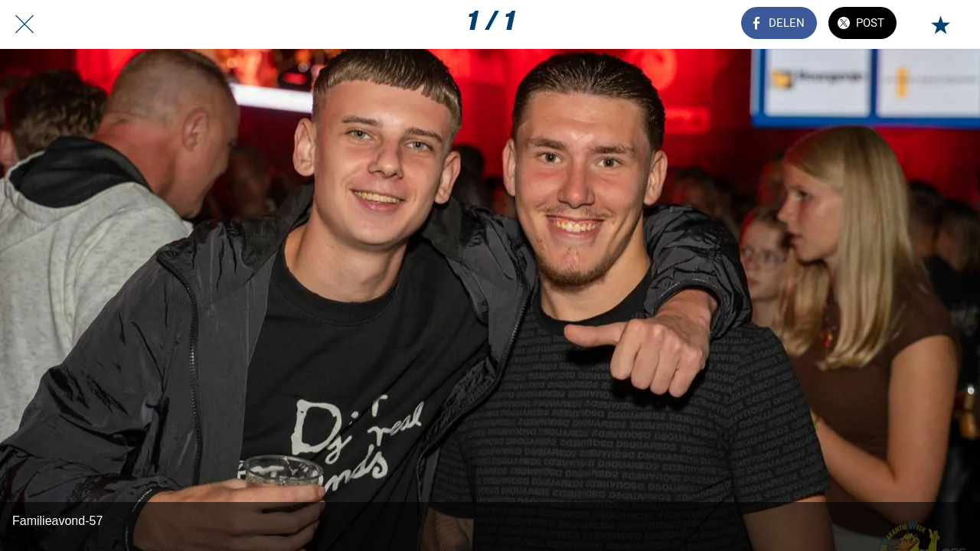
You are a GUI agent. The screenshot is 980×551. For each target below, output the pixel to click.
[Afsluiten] (24, 24)
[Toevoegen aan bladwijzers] (940, 24)
